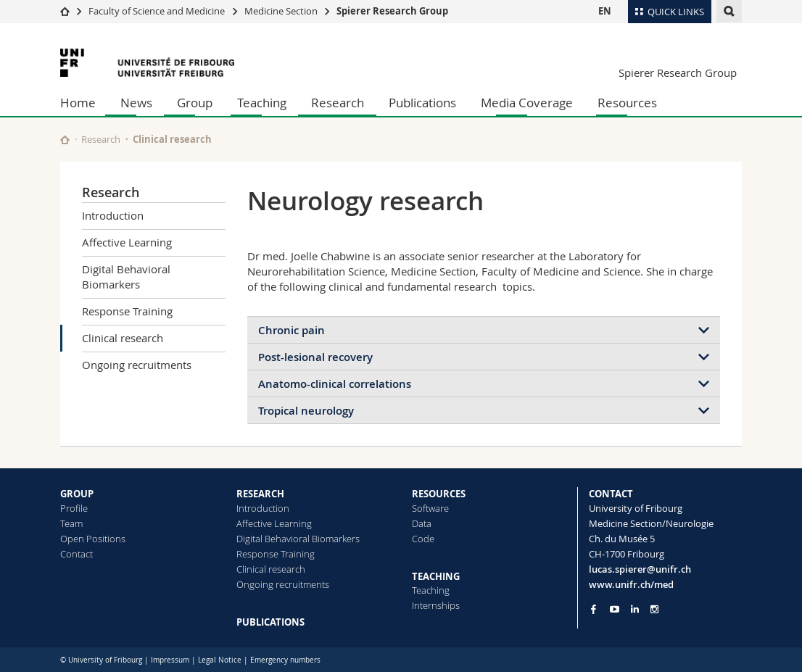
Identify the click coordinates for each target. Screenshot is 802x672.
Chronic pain (292, 330)
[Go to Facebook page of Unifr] (594, 609)
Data (422, 523)
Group (195, 103)
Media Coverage (527, 103)
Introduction (113, 215)
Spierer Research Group (392, 11)
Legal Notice (220, 660)
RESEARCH (260, 494)
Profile (74, 508)
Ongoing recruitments (137, 365)
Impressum (170, 660)
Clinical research (123, 338)
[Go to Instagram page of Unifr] (654, 609)
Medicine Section (281, 11)
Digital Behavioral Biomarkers (126, 277)
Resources (627, 103)
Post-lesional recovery (315, 357)
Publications (422, 103)
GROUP (77, 494)
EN (605, 11)
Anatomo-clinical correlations (335, 384)
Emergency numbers (285, 660)
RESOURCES (439, 494)
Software (430, 508)
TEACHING (436, 576)
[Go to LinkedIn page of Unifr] (635, 609)
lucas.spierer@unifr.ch (640, 569)
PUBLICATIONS (270, 622)
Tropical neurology (306, 411)
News (136, 103)
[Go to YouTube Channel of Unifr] (615, 609)
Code (423, 539)
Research (338, 103)
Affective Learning (127, 242)
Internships (436, 605)
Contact (77, 554)
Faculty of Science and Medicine (157, 11)
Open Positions (93, 539)
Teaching (262, 103)
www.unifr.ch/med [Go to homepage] (631, 584)
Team (71, 523)
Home (78, 103)
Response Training (127, 311)
